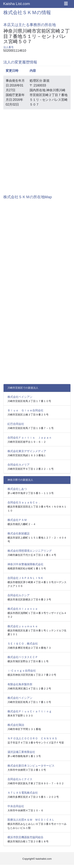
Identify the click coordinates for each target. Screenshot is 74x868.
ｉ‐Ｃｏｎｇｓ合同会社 (22, 671)
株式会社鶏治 (16, 725)
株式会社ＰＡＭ (17, 520)
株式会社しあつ (17, 489)
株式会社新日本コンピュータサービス (31, 766)
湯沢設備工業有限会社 (21, 752)
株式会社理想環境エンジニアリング (30, 551)
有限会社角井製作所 (20, 684)
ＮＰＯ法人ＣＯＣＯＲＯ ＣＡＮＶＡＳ (32, 738)
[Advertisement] (37, 150)
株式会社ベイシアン (20, 397)
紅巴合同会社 (16, 424)
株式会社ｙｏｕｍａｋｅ (23, 626)
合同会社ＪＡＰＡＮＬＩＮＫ (25, 578)
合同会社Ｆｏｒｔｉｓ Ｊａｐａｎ (30, 438)
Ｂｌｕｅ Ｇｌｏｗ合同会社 (25, 410)
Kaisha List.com (16, 4)
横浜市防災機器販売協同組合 (25, 837)
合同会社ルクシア (19, 595)
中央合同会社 (16, 806)
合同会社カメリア (19, 465)
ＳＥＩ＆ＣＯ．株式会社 (23, 644)
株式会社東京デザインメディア (27, 451)
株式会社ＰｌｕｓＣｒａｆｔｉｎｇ (30, 711)
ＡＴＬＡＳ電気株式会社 (23, 793)
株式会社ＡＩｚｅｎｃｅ (23, 609)
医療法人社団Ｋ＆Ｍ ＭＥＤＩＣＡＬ (31, 820)
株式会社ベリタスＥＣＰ (23, 657)
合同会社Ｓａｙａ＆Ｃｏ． (24, 502)
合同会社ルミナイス (20, 779)
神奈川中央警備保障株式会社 (25, 564)
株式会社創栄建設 (19, 533)
